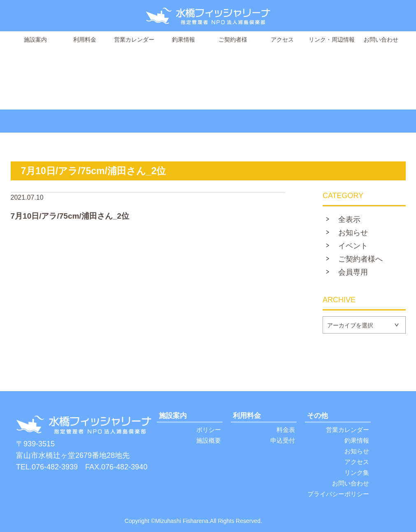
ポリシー (209, 430)
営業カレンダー (134, 40)
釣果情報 (184, 40)
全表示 (349, 219)
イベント (353, 246)
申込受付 (283, 440)
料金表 (286, 430)
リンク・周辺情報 (332, 40)
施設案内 (35, 40)
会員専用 (353, 272)
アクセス (282, 40)
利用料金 (85, 40)
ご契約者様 (233, 40)
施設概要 (209, 440)
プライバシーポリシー (338, 494)
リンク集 (357, 472)
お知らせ (353, 233)
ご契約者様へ (360, 259)
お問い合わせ (381, 40)
